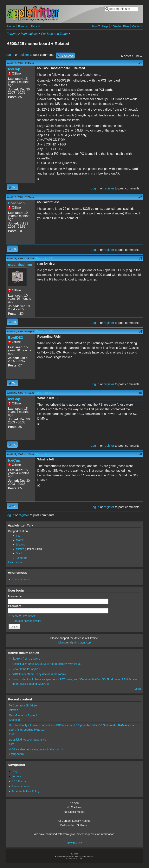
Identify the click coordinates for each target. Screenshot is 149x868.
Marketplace (29, 34)
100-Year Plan (120, 26)
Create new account (25, 616)
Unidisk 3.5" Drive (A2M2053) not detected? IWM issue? (47, 664)
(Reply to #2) (44, 259)
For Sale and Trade (54, 34)
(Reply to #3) (44, 332)
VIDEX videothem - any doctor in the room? (39, 674)
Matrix (20, 540)
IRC (18, 536)
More (138, 689)
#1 (140, 63)
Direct (62, 643)
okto (12, 744)
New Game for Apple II (26, 669)
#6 (140, 454)
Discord (21, 545)
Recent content (21, 579)
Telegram (22, 558)
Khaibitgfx (15, 720)
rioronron (16, 203)
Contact (137, 26)
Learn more (15, 562)
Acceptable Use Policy (25, 791)
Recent (35, 26)
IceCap (14, 69)
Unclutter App (82, 643)
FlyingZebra (16, 754)
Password (16, 606)
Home (11, 26)
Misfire (20, 549)
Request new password (27, 621)
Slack (19, 553)
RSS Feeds (19, 781)
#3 (140, 259)
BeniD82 (15, 338)
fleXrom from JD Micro (26, 659)
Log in (10, 55)
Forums (23, 26)
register (24, 55)
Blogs (15, 771)
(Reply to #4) (44, 393)
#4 (140, 332)
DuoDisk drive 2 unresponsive (27, 740)
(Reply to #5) (44, 454)
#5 (140, 393)
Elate (12, 734)
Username (16, 596)
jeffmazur (15, 710)
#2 (140, 197)
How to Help (74, 843)
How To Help (100, 26)
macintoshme (20, 265)
